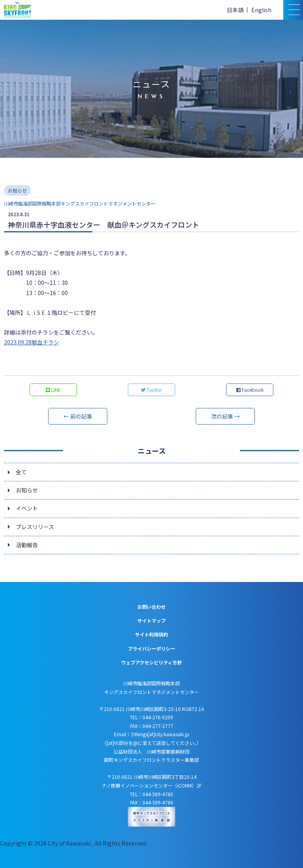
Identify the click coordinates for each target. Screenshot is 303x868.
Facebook (250, 390)
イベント (27, 508)
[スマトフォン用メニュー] (293, 10)
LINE (53, 390)
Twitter (151, 390)
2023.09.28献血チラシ (32, 342)
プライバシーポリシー (151, 648)
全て (21, 472)
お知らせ (27, 490)
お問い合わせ (151, 607)
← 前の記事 (78, 416)
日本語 (235, 10)
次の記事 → (225, 416)
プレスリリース (35, 527)
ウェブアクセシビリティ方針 (151, 662)
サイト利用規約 (151, 634)
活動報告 (27, 545)
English (261, 10)
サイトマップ (151, 620)
